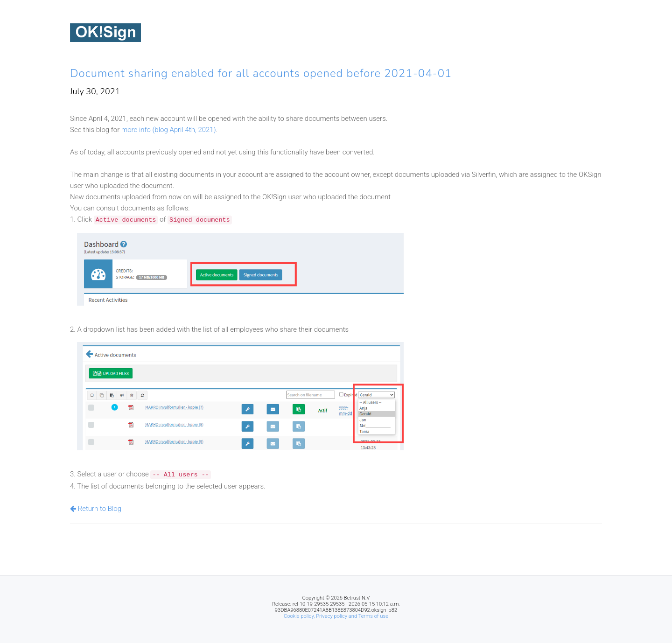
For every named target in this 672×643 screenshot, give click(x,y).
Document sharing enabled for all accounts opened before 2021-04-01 (261, 73)
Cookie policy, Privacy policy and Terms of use (336, 616)
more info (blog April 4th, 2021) (169, 130)
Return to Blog (96, 509)
